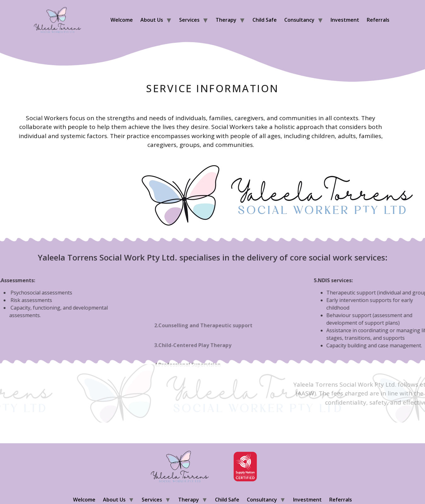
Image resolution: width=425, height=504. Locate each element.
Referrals (378, 20)
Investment (345, 20)
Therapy (226, 20)
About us (152, 20)
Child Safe (265, 20)
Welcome (122, 20)
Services (189, 20)
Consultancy (299, 20)
